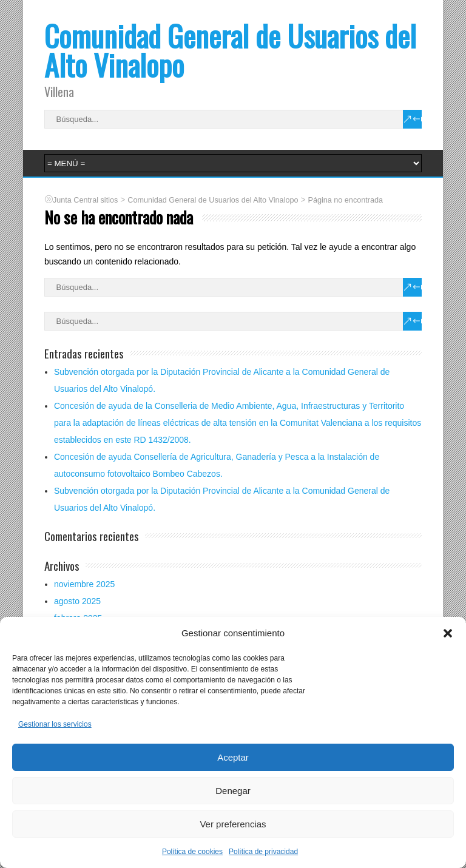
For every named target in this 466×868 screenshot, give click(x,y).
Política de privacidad (263, 852)
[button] (448, 633)
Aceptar (233, 757)
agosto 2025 (77, 601)
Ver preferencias (233, 824)
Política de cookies (192, 852)
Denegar (233, 791)
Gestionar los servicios (55, 724)
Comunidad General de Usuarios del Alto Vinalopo (230, 50)
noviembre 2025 (84, 584)
